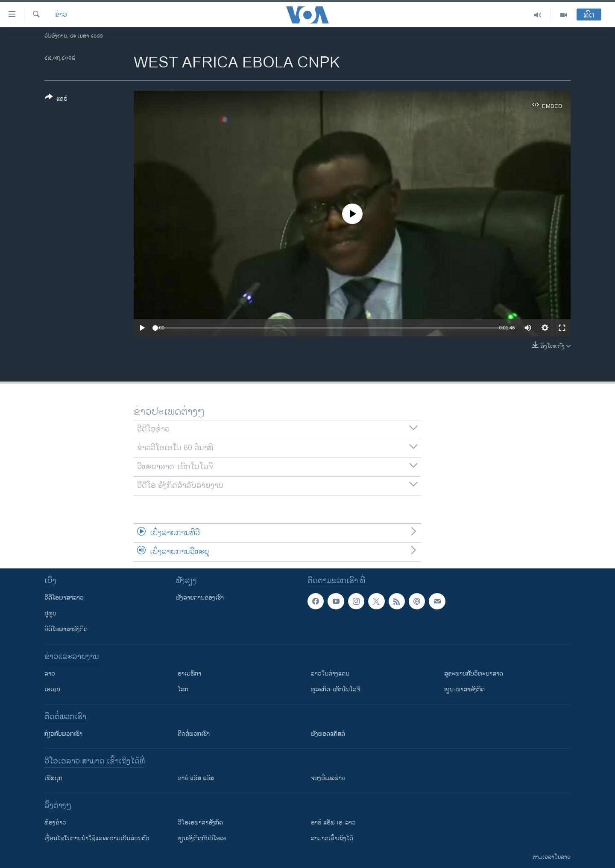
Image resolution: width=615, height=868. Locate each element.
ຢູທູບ (50, 613)
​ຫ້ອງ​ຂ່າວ (55, 823)
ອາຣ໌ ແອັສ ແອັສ (196, 778)
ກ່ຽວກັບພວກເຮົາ (63, 734)
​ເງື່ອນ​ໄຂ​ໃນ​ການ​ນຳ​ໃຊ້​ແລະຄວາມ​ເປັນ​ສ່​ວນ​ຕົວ (97, 838)
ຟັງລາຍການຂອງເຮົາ (200, 598)
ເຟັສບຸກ (53, 778)
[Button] (56, 99)
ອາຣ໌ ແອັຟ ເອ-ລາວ (333, 823)
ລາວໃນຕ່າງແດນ (330, 674)
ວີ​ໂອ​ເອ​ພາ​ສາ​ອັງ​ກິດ (200, 823)
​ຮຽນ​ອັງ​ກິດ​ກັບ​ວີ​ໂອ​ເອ (202, 838)
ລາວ (50, 674)
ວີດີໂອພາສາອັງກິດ (66, 629)
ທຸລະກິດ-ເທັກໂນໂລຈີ (335, 689)
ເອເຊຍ (52, 689)
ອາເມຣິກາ (189, 674)
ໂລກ (183, 689)
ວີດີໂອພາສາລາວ (64, 598)
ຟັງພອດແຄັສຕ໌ (328, 734)
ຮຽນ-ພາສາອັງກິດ (464, 689)
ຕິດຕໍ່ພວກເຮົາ (194, 734)
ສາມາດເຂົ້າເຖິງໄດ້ (332, 838)
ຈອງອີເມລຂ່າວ (328, 778)
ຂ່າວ (61, 15)
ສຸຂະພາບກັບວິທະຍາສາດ (474, 674)
